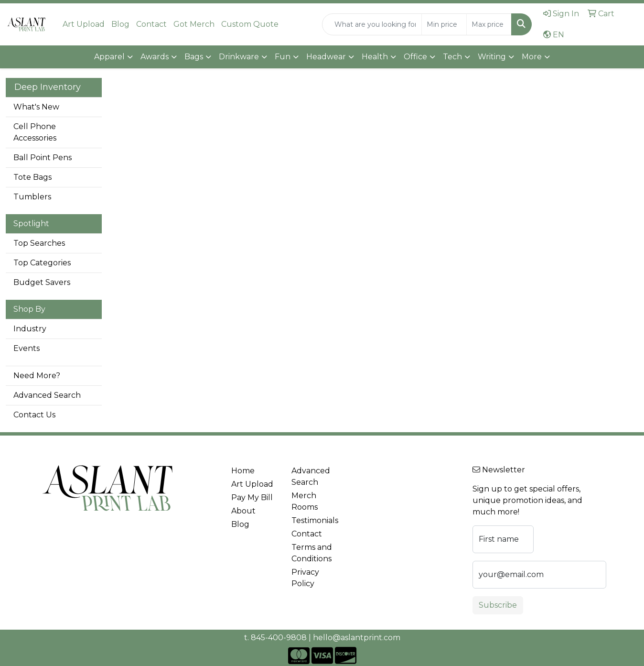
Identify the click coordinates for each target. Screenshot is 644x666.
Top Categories (42, 263)
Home (243, 471)
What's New (36, 107)
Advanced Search (47, 395)
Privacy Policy (305, 578)
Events (27, 348)
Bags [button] (194, 57)
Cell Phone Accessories (35, 132)
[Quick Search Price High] (489, 24)
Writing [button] (492, 57)
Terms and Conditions (312, 553)
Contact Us (34, 415)
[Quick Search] (372, 24)
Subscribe (498, 605)
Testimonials (315, 520)
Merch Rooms (305, 501)
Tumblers (32, 197)
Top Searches (39, 243)
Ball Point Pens (43, 158)
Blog (120, 24)
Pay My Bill (252, 497)
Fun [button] (283, 57)
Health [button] (375, 57)
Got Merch (194, 24)
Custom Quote (250, 24)
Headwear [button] (326, 57)
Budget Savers (42, 282)
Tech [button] (452, 57)
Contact (151, 24)
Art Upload (84, 24)
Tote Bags (32, 177)
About (243, 511)
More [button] (532, 57)
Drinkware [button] (239, 57)
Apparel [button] (109, 57)
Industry (30, 329)
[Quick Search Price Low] (444, 24)
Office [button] (415, 57)
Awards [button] (155, 57)
